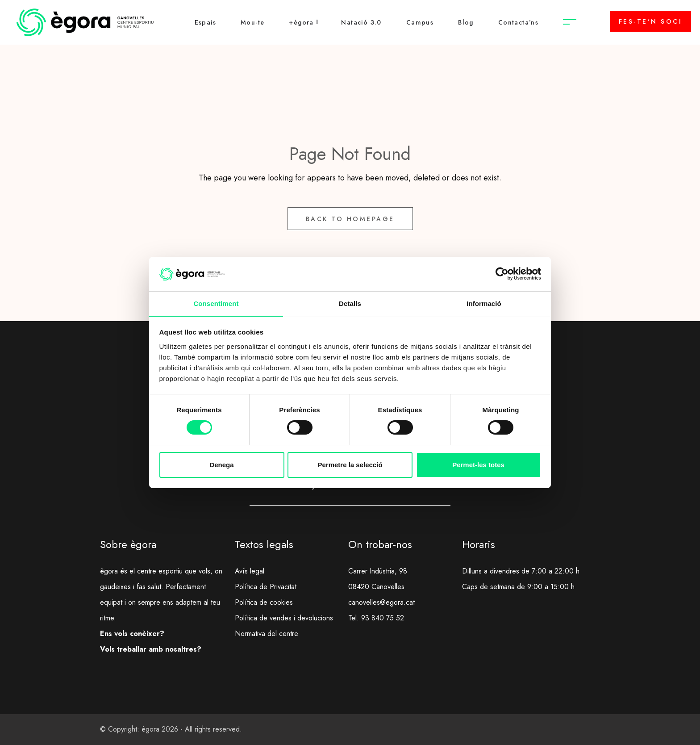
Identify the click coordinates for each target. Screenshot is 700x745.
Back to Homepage (350, 219)
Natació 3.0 (361, 22)
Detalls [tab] (350, 303)
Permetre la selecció (350, 465)
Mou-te (252, 22)
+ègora (301, 22)
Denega (221, 465)
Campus (420, 22)
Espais (205, 22)
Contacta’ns (518, 22)
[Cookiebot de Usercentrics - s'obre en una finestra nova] (502, 274)
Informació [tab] (484, 303)
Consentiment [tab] (216, 303)
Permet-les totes (478, 465)
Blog (466, 22)
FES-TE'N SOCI (651, 21)
